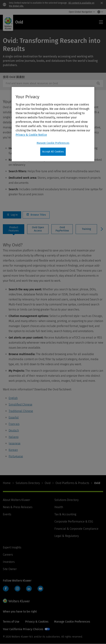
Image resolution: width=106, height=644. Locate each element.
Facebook (6, 589)
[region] (53, 124)
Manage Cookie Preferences (72, 622)
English (13, 398)
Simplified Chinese (20, 405)
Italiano (14, 437)
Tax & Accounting (65, 514)
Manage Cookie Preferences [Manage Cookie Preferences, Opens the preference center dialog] (53, 143)
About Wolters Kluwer (17, 500)
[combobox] (49, 84)
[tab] (14, 229)
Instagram (17, 589)
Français (14, 424)
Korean (13, 450)
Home (7, 483)
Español (14, 417)
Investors (9, 562)
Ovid (48, 483)
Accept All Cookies (53, 152)
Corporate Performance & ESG (74, 522)
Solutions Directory (28, 483)
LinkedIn (29, 589)
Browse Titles (36, 215)
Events (7, 514)
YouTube (40, 589)
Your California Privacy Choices (23, 629)
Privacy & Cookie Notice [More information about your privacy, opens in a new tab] (31, 135)
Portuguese (16, 456)
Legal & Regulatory (67, 536)
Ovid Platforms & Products (72, 483)
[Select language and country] (99, 12)
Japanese (15, 443)
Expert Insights (12, 547)
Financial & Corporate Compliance (76, 529)
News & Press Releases (18, 507)
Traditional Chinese (21, 411)
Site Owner (10, 569)
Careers (8, 555)
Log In (12, 215)
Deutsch (14, 430)
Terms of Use (11, 622)
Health (59, 507)
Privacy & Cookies (37, 622)
